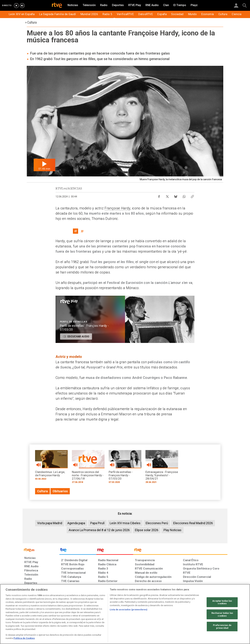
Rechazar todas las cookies (222, 614)
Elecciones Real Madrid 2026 (193, 523)
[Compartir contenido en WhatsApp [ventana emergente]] (184, 196)
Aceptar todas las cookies (222, 602)
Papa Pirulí (97, 523)
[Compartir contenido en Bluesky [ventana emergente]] (176, 196)
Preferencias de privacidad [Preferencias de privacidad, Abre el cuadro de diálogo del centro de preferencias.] (222, 627)
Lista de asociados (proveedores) (129, 610)
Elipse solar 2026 (147, 530)
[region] (125, 614)
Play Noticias (172, 530)
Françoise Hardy (117, 208)
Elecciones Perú (157, 523)
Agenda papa (76, 523)
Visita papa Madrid (50, 523)
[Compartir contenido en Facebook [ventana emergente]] (159, 196)
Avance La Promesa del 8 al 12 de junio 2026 (99, 530)
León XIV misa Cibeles (125, 523)
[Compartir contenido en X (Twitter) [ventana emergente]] (167, 196)
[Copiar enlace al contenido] (192, 196)
